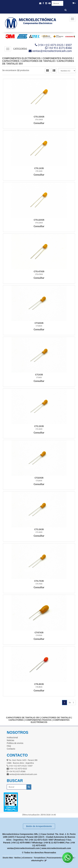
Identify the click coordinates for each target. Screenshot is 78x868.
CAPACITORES (11, 61)
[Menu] (72, 19)
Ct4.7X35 (39, 581)
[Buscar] (66, 10)
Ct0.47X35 (39, 271)
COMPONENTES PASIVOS (57, 58)
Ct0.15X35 (39, 117)
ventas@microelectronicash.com (23, 848)
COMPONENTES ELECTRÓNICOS (21, 58)
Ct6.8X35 (39, 684)
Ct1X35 (39, 375)
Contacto (11, 749)
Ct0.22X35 (39, 220)
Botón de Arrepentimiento (39, 826)
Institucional (12, 737)
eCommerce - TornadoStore (34, 858)
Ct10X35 (39, 323)
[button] (40, 3)
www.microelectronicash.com (56, 848)
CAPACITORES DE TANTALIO (38, 61)
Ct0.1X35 (39, 168)
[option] (9, 36)
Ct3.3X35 (39, 529)
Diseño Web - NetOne (12, 858)
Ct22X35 (39, 478)
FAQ (9, 746)
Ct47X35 (39, 633)
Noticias (10, 740)
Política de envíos (15, 743)
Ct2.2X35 (39, 426)
